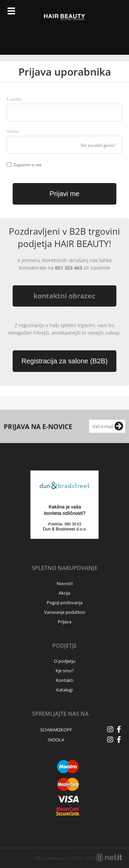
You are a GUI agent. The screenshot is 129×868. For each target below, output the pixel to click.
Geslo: (13, 131)
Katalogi (64, 690)
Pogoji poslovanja (65, 603)
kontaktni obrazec (64, 296)
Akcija (64, 593)
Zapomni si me (28, 165)
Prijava (102, 14)
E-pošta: (15, 99)
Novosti (65, 583)
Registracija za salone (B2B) (64, 361)
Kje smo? (65, 671)
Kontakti (65, 680)
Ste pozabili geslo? (98, 145)
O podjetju (65, 661)
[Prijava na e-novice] (119, 426)
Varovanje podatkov (65, 612)
